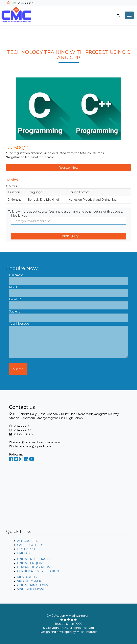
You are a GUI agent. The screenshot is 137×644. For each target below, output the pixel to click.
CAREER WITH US (30, 545)
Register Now (68, 168)
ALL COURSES (28, 541)
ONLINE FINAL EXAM (33, 585)
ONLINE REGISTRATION (35, 559)
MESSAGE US (27, 577)
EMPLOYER (26, 553)
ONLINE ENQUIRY (31, 563)
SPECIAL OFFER (29, 581)
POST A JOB (26, 549)
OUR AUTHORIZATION (34, 567)
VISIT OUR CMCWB (31, 589)
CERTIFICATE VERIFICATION (38, 571)
